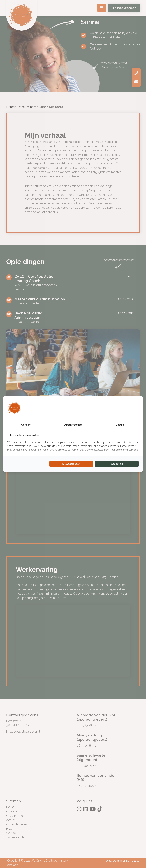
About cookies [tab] (73, 425)
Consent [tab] (26, 425)
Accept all (117, 464)
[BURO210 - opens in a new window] (125, 408)
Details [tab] (120, 425)
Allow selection (71, 464)
